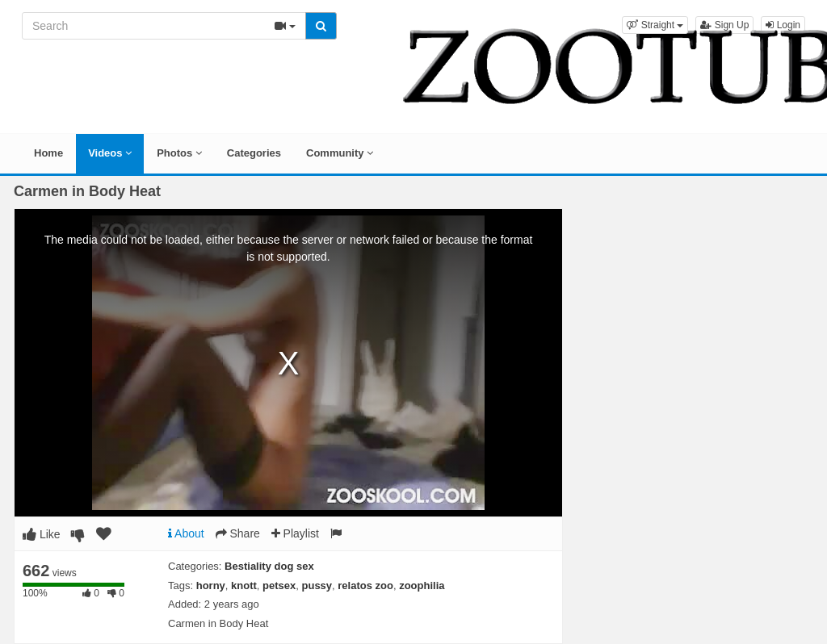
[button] (655, 25)
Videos (110, 153)
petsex (279, 585)
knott (244, 585)
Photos (179, 153)
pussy (317, 585)
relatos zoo (365, 585)
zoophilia (422, 585)
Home (48, 153)
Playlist (295, 533)
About (186, 533)
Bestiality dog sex (269, 566)
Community (340, 153)
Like (42, 534)
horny (211, 585)
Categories (254, 153)
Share (238, 533)
